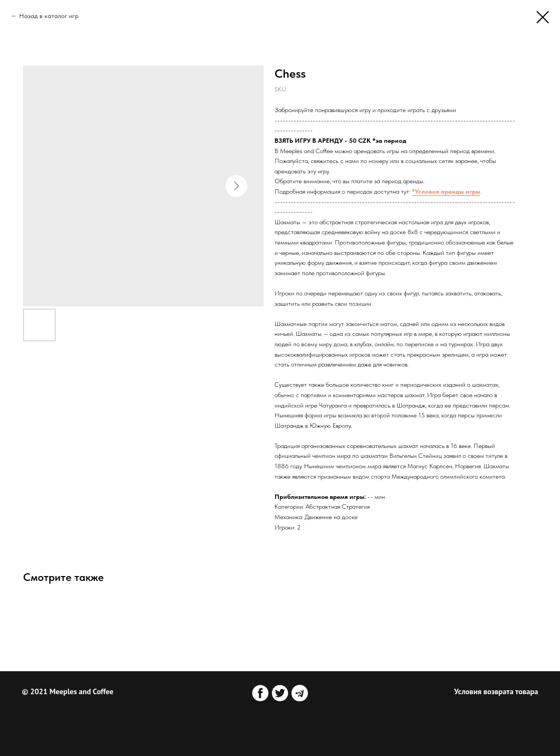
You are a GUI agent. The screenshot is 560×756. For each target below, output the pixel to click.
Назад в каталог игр (49, 16)
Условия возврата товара (496, 691)
